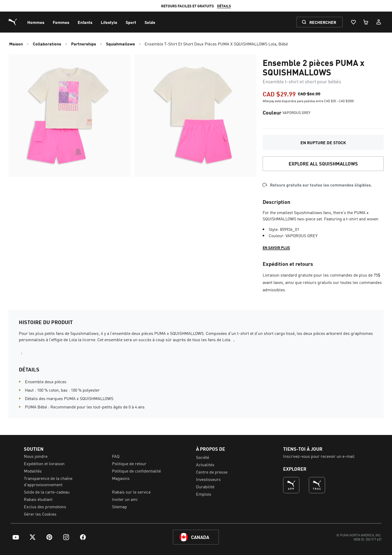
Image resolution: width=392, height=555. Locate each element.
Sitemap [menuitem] (120, 506)
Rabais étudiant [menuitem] (38, 499)
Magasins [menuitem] (121, 478)
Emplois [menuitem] (204, 494)
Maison (16, 44)
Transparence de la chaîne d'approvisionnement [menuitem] (48, 481)
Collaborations (47, 44)
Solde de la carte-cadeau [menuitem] (47, 492)
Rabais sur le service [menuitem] (131, 492)
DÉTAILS (252, 6)
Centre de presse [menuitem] (212, 472)
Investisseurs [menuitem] (208, 479)
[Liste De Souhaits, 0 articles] (353, 22)
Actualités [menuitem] (205, 464)
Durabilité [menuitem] (205, 486)
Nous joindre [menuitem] (36, 456)
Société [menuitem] (203, 457)
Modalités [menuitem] (33, 471)
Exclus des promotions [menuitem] (45, 506)
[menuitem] (36, 22)
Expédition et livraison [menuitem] (44, 463)
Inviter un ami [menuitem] (125, 499)
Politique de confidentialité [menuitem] (136, 471)
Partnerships (84, 44)
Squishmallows (120, 44)
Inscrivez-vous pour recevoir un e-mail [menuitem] (319, 456)
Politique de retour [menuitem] (129, 463)
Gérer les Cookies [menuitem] (40, 514)
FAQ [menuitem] (116, 456)
